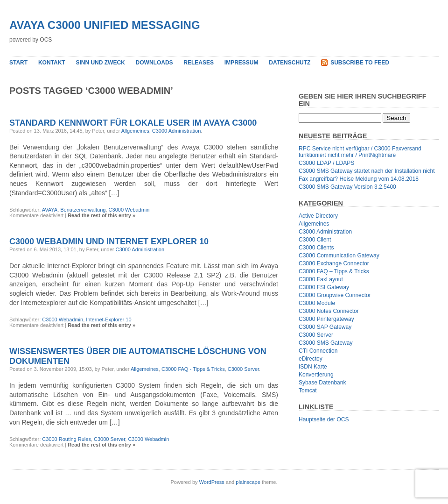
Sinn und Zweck (100, 63)
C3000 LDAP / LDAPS (326, 163)
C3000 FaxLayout (321, 279)
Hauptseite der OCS (324, 419)
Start (18, 63)
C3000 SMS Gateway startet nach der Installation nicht (367, 171)
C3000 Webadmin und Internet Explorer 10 (109, 241)
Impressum (241, 63)
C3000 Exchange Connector (334, 263)
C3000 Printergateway (326, 319)
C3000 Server (243, 369)
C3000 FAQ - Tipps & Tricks (193, 369)
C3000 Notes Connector (329, 311)
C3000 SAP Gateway (325, 327)
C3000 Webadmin (129, 210)
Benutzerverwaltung (83, 210)
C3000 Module (317, 303)
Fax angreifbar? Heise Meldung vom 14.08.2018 (359, 179)
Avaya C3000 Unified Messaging (105, 25)
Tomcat (308, 390)
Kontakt (52, 63)
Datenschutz (290, 63)
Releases (199, 63)
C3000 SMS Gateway (325, 343)
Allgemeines (135, 131)
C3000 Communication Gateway (339, 256)
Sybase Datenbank (322, 383)
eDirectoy (311, 359)
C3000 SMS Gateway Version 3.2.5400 (347, 187)
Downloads (154, 63)
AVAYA (50, 210)
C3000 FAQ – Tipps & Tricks (334, 271)
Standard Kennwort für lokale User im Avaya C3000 (133, 123)
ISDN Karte (313, 367)
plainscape (248, 482)
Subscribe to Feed (360, 63)
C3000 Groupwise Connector (335, 295)
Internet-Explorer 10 (108, 319)
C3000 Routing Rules (66, 439)
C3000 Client (315, 240)
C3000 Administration (177, 131)
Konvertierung (316, 375)
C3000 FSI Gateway (324, 287)
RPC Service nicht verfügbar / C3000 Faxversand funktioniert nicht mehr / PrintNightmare (360, 152)
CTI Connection (318, 351)
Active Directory (318, 216)
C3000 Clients (316, 248)
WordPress (212, 482)
